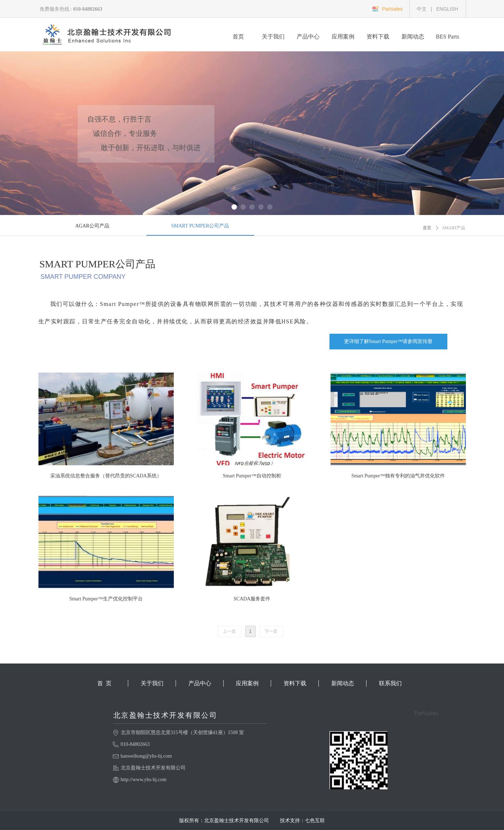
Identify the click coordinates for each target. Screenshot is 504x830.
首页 (427, 228)
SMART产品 (454, 228)
